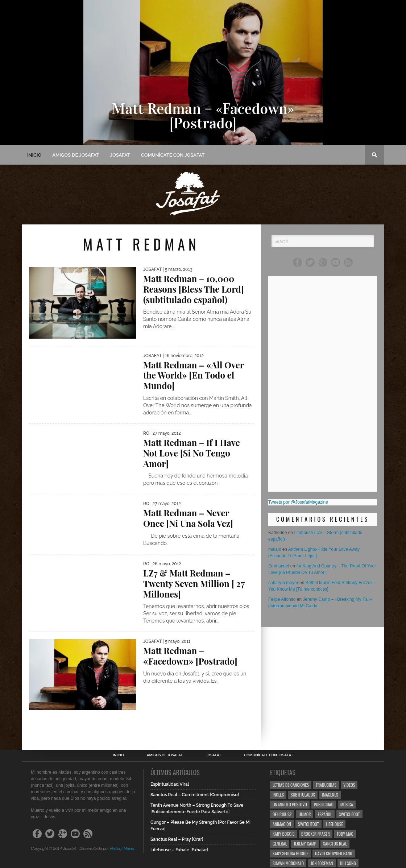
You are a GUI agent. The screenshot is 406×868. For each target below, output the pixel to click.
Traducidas (326, 785)
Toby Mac (345, 834)
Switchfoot (349, 814)
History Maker (122, 848)
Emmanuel (279, 566)
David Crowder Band (333, 853)
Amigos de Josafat (76, 155)
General (280, 844)
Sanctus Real (335, 844)
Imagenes (330, 795)
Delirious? (282, 814)
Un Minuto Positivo (290, 804)
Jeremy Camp (305, 844)
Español (325, 814)
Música (347, 804)
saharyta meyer (283, 583)
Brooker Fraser (316, 834)
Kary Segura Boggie (290, 853)
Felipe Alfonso (282, 599)
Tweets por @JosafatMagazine (298, 502)
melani (275, 549)
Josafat (120, 155)
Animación (282, 824)
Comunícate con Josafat (173, 155)
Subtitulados (303, 795)
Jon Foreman (322, 863)
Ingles (278, 795)
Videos (349, 785)
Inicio (34, 155)
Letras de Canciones (291, 785)
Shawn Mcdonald (288, 863)
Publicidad (324, 804)
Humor (305, 814)
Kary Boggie (283, 834)
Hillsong (348, 863)
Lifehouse (335, 824)
